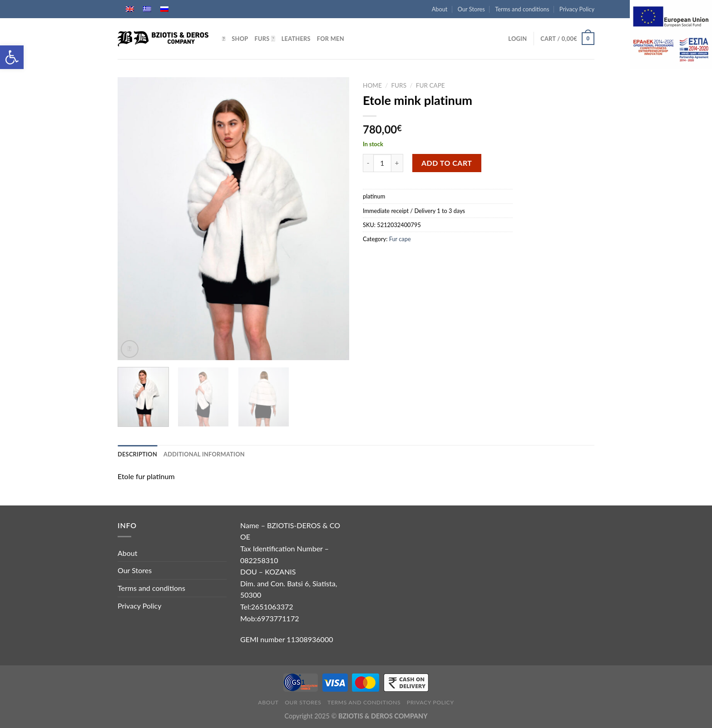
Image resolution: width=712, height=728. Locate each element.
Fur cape (430, 85)
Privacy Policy (577, 9)
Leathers (296, 39)
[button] (12, 57)
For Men (331, 39)
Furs (265, 39)
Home (372, 85)
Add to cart (447, 163)
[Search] (224, 39)
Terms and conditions (522, 9)
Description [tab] (137, 454)
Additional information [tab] (204, 454)
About (440, 9)
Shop (240, 39)
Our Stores (471, 9)
